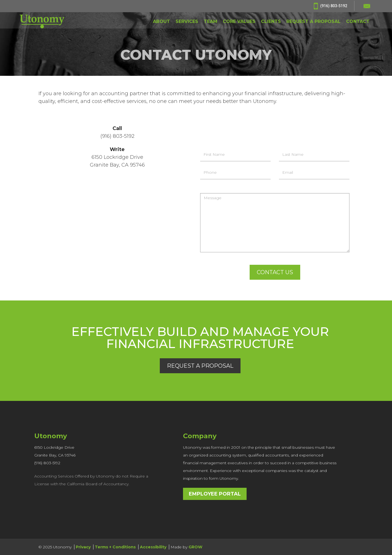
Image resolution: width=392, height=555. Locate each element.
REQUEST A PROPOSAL (313, 22)
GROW (195, 547)
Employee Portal (215, 494)
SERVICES (187, 22)
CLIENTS (271, 22)
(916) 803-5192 (330, 6)
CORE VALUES (239, 22)
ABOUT (161, 22)
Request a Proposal (200, 365)
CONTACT (358, 22)
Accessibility (153, 547)
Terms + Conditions (115, 547)
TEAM (211, 22)
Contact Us (275, 272)
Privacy (83, 547)
